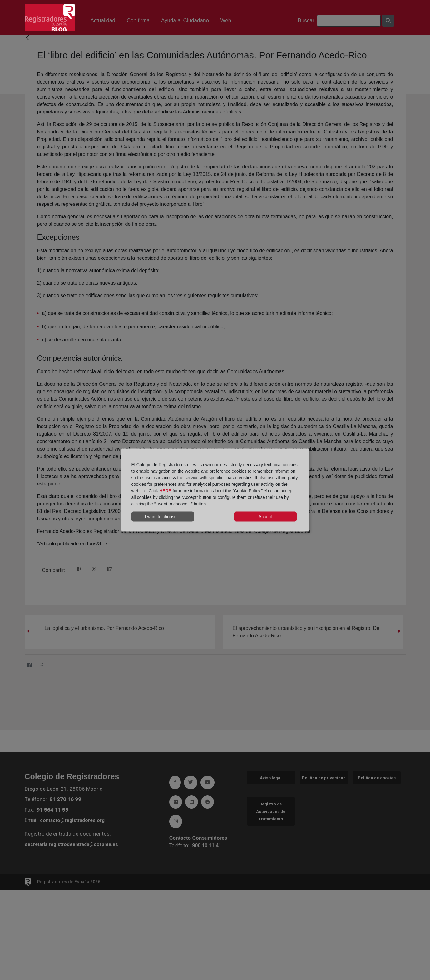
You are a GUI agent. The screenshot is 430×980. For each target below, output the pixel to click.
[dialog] (215, 490)
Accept (265, 516)
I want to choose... (163, 516)
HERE (165, 491)
